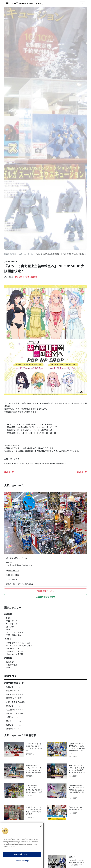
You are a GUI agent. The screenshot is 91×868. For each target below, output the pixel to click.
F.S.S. (9, 618)
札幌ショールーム (14, 687)
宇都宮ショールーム (15, 694)
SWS (8, 629)
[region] (22, 845)
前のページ (9, 472)
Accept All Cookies (22, 854)
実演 (8, 667)
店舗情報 (34, 277)
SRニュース (25, 3)
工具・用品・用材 (14, 635)
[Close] (41, 826)
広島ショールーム (14, 725)
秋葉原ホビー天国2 (14, 698)
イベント (26, 277)
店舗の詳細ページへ (45, 591)
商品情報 (8, 614)
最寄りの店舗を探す (45, 597)
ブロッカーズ (12, 621)
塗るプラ (10, 627)
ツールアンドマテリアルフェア (19, 646)
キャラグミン (12, 624)
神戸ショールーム (14, 721)
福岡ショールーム (14, 729)
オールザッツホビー (15, 651)
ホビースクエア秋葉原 (16, 702)
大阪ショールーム (26, 254)
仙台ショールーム (14, 691)
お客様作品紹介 (13, 665)
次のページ (82, 472)
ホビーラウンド (13, 648)
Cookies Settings (22, 861)
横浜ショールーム (14, 706)
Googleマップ (13, 570)
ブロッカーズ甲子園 (15, 654)
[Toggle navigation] (83, 3)
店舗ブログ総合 (10, 254)
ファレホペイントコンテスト (18, 643)
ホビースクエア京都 (15, 713)
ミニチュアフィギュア (16, 632)
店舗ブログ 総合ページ (14, 683)
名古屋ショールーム (15, 710)
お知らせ (18, 277)
